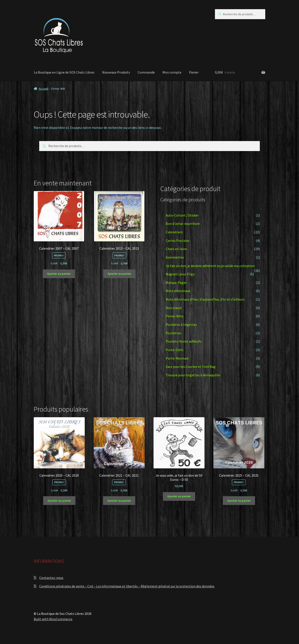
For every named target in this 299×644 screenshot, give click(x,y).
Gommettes (175, 257)
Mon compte (172, 72)
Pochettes (174, 333)
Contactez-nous (51, 578)
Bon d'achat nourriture (183, 224)
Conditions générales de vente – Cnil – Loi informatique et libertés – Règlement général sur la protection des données (127, 586)
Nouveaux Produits (116, 72)
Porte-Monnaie (177, 358)
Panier (194, 72)
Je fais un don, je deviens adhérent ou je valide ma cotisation (210, 266)
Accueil (43, 89)
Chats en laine (176, 249)
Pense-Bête (175, 316)
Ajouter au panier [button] (59, 274)
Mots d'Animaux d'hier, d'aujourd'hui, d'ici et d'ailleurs (205, 299)
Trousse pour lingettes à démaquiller (193, 375)
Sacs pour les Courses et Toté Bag (191, 367)
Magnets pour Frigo (180, 274)
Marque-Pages (176, 282)
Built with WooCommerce (53, 619)
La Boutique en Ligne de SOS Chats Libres (64, 72)
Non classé (174, 308)
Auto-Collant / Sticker (182, 215)
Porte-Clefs (175, 350)
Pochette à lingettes (181, 325)
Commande (146, 72)
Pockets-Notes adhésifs (184, 341)
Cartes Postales (178, 240)
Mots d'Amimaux (178, 291)
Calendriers (174, 232)
